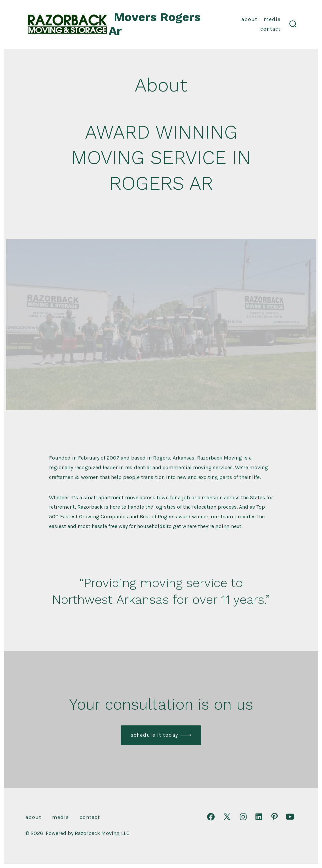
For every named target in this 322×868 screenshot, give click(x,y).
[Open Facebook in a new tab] (211, 817)
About (249, 19)
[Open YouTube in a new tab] (290, 817)
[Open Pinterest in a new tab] (274, 817)
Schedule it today (154, 735)
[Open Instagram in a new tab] (243, 817)
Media (272, 19)
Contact (270, 29)
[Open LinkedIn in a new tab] (259, 817)
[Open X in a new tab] (227, 817)
